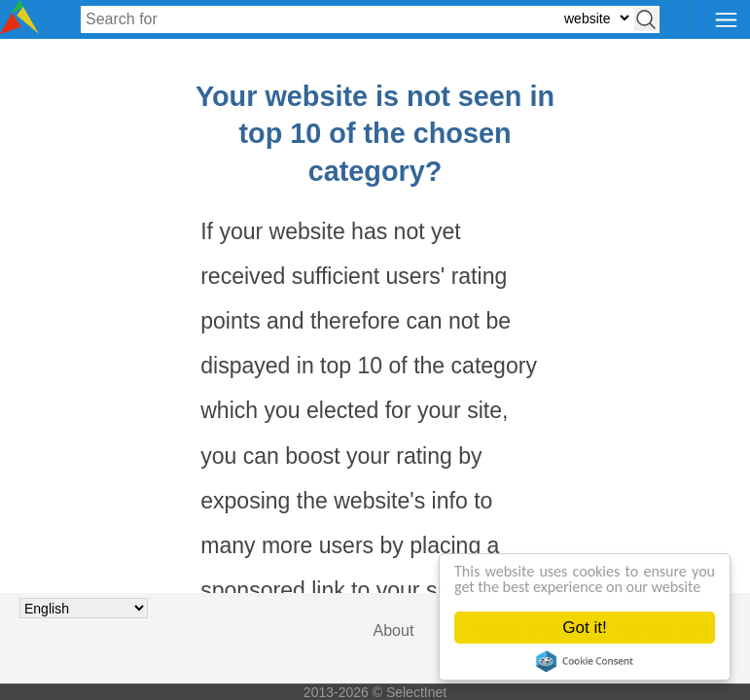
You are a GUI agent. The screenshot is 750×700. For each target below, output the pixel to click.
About (394, 630)
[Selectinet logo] (19, 29)
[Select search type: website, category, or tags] (596, 18)
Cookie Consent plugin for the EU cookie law (585, 661)
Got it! (585, 628)
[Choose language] (84, 608)
